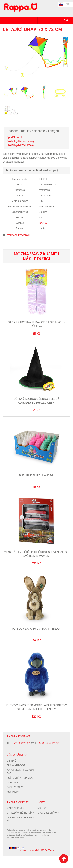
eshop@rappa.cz (48, 743)
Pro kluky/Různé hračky (20, 145)
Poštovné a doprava (20, 778)
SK (67, 4)
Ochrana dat (15, 783)
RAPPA (43, 223)
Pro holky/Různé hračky (21, 141)
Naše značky (15, 787)
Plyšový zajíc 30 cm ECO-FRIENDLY (36, 629)
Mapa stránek (15, 808)
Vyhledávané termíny (20, 813)
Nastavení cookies (27, 850)
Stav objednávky (48, 813)
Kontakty (13, 792)
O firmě (11, 761)
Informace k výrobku (18, 235)
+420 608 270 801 (21, 743)
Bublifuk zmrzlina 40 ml (36, 475)
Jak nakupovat (16, 765)
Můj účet (43, 808)
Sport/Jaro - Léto (16, 137)
